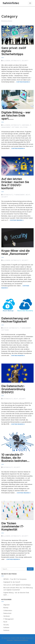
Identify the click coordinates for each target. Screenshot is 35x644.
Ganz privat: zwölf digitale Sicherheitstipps (17, 585)
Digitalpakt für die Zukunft (12, 582)
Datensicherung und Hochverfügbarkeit (15, 320)
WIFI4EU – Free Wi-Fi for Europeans (15, 579)
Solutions (24, 127)
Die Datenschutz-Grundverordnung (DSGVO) (13, 389)
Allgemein (6, 61)
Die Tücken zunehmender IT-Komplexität (13, 526)
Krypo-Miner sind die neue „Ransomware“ (16, 252)
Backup (6, 328)
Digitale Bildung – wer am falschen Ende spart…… (16, 115)
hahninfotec (11, 3)
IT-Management (19, 195)
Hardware (25, 125)
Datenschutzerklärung (21, 640)
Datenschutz (16, 61)
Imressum (10, 640)
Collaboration (8, 610)
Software (15, 127)
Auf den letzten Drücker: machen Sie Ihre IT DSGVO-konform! (15, 184)
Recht (28, 195)
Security (25, 61)
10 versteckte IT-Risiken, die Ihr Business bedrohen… (15, 458)
